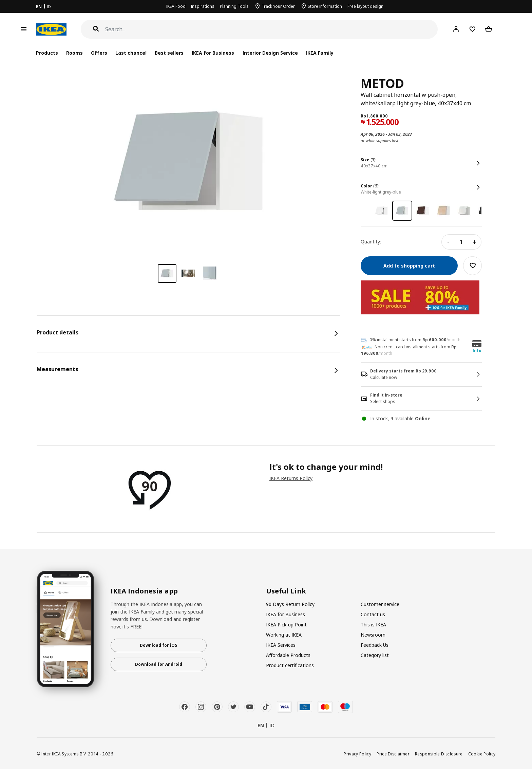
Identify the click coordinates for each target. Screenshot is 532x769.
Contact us (373, 614)
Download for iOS (158, 645)
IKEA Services (281, 645)
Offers (99, 53)
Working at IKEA (284, 635)
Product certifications (290, 665)
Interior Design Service (270, 53)
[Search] (272, 29)
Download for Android (159, 664)
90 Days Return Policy (290, 604)
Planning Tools (234, 6)
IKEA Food (176, 6)
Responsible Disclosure (439, 754)
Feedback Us (375, 645)
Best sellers (169, 53)
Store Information (325, 6)
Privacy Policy (357, 754)
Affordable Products (288, 655)
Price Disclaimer (393, 754)
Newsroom (373, 635)
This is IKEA (373, 625)
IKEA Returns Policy (291, 478)
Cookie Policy (482, 754)
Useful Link (286, 591)
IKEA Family (320, 53)
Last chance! (131, 53)
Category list (375, 655)
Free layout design (365, 6)
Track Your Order (278, 6)
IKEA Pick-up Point (286, 625)
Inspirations (203, 6)
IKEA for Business (213, 53)
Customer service (380, 604)
